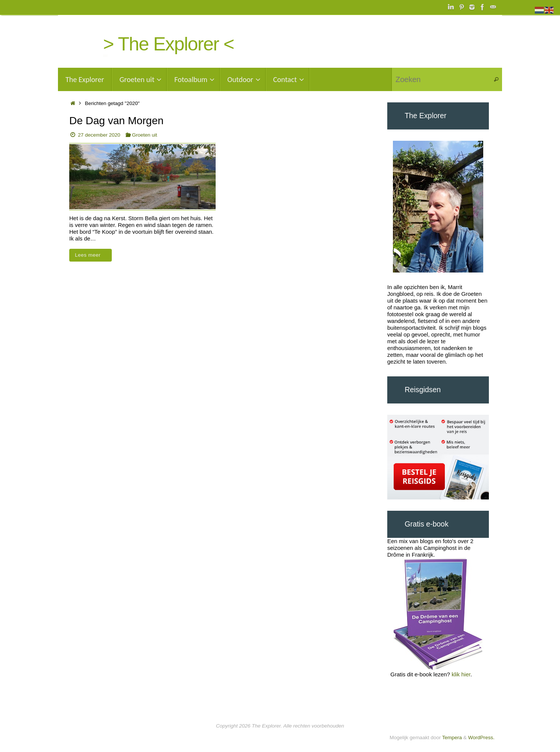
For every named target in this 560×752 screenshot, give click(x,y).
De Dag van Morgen (116, 121)
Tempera (452, 738)
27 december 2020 (99, 135)
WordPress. (481, 738)
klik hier (461, 674)
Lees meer (92, 255)
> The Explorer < (169, 44)
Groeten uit (145, 135)
